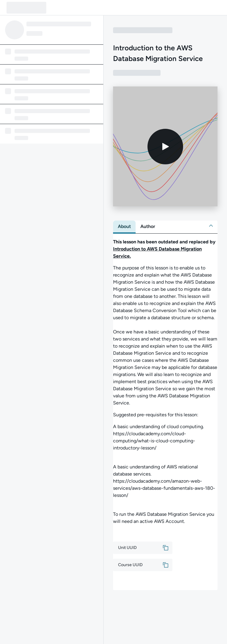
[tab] (124, 227)
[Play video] (165, 147)
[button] (211, 226)
